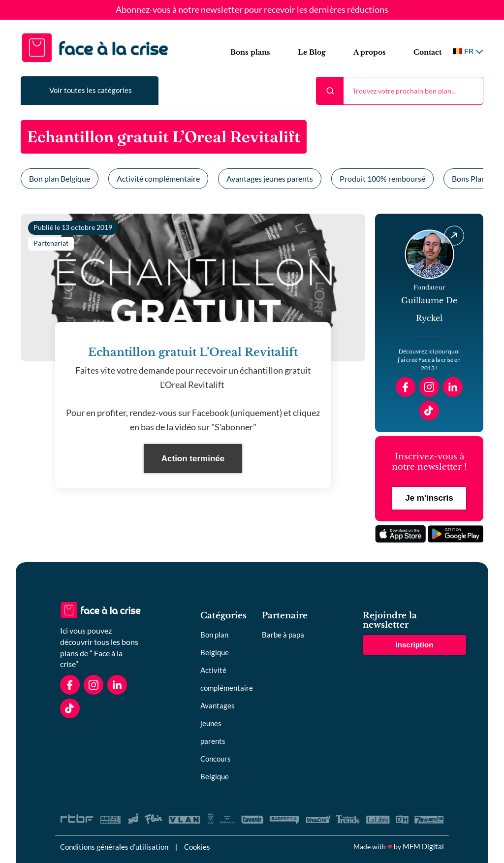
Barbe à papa (283, 635)
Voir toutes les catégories (91, 90)
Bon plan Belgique (60, 178)
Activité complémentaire (158, 178)
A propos (370, 52)
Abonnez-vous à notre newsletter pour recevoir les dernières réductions (252, 10)
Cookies (197, 847)
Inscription (415, 645)
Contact (427, 52)
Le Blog (312, 52)
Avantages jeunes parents (270, 178)
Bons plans (250, 52)
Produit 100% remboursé (382, 178)
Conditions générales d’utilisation (114, 847)
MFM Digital (423, 846)
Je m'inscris (429, 498)
